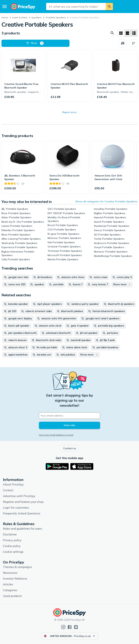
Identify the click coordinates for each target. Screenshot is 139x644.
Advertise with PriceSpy (19, 496)
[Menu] (5, 7)
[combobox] (76, 7)
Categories (10, 590)
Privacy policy (12, 540)
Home (5, 17)
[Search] (109, 7)
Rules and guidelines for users (22, 529)
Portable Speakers (56, 17)
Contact (8, 490)
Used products (12, 596)
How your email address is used (56, 435)
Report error (69, 112)
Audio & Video (20, 17)
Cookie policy (12, 546)
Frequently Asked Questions (22, 513)
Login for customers (16, 508)
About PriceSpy (13, 484)
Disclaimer (10, 534)
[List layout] (127, 33)
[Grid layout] (121, 33)
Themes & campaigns (17, 567)
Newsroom (10, 573)
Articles (8, 584)
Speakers (36, 17)
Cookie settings (13, 552)
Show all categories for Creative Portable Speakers (106, 201)
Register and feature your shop (23, 502)
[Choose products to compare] (123, 43)
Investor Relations (15, 578)
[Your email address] (69, 416)
